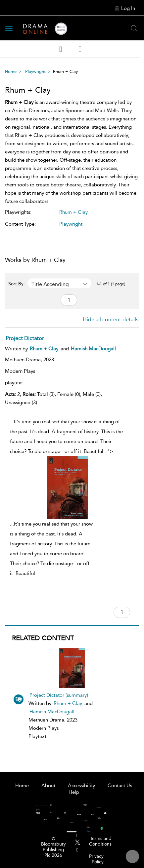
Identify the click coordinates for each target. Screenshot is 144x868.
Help (74, 792)
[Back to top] (132, 856)
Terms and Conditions (100, 841)
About (48, 786)
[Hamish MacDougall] (93, 349)
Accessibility (81, 786)
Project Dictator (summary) (59, 695)
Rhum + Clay (68, 703)
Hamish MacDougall (52, 712)
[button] (80, 49)
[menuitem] (77, 836)
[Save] (61, 49)
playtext (14, 383)
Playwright (35, 71)
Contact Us (120, 786)
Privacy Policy (96, 859)
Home (11, 71)
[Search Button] (134, 28)
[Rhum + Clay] (44, 349)
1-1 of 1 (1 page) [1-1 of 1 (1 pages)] (111, 284)
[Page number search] (69, 300)
